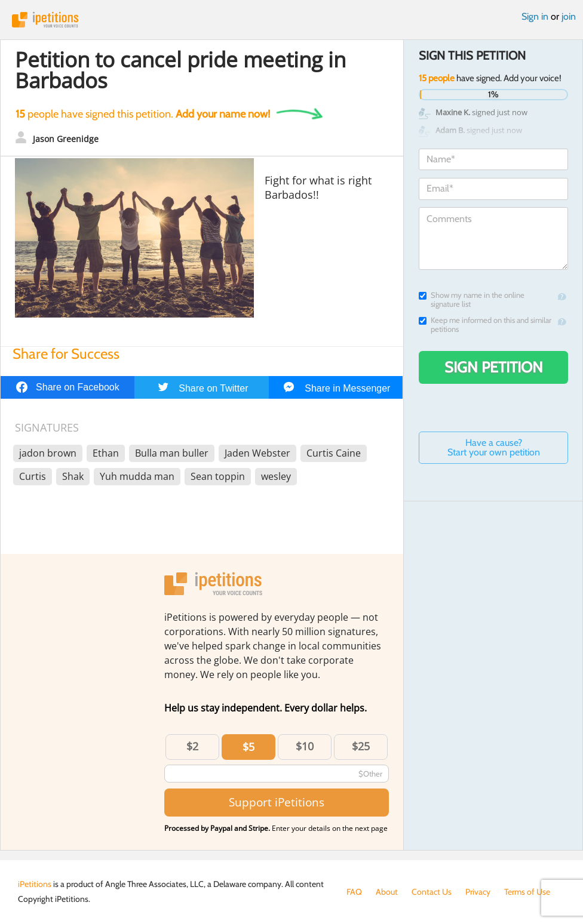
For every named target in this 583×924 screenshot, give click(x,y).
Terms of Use (527, 892)
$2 (192, 746)
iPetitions (291, 20)
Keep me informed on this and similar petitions (485, 325)
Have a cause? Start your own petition (494, 447)
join (569, 16)
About (387, 892)
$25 (361, 746)
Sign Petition (494, 367)
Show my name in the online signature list (472, 300)
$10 (305, 746)
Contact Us (432, 892)
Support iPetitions (277, 802)
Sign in (535, 16)
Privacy (478, 892)
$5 (248, 747)
